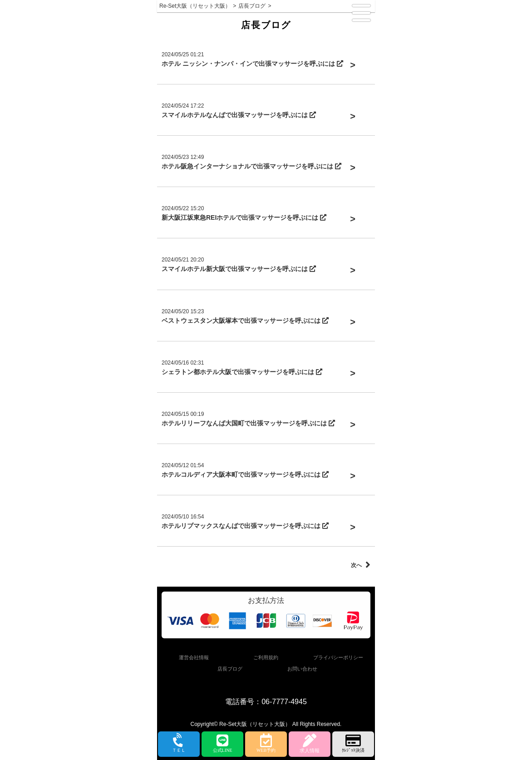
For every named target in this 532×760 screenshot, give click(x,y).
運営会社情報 (194, 657)
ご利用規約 (266, 657)
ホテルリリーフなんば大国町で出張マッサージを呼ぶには (248, 423)
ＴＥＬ (179, 744)
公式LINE (222, 743)
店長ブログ (230, 669)
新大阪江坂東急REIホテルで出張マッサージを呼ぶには (244, 217)
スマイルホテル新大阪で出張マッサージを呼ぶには (239, 269)
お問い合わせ (302, 669)
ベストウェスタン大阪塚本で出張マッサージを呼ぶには (245, 321)
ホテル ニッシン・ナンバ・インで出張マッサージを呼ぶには (252, 64)
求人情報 (310, 743)
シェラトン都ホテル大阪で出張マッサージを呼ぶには (242, 372)
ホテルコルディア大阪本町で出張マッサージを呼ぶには (245, 474)
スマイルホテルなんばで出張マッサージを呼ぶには (239, 115)
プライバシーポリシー (338, 657)
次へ (361, 565)
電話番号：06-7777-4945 (266, 702)
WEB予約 (266, 743)
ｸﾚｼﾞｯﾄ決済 (353, 743)
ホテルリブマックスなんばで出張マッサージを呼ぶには (245, 526)
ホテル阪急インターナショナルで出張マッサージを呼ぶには (251, 166)
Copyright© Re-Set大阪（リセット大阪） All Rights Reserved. (266, 724)
